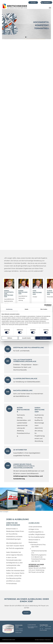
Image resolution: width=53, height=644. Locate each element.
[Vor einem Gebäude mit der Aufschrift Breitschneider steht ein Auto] (9, 499)
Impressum (42, 640)
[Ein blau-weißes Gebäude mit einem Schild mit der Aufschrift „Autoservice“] (26, 499)
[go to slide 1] (26, 37)
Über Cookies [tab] (44, 309)
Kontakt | (37, 640)
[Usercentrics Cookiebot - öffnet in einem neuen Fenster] (45, 305)
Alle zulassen (43, 338)
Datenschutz (48, 640)
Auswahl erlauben (26, 338)
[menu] (50, 8)
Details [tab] (26, 309)
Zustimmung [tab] (9, 309)
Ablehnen (10, 338)
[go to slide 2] (27, 37)
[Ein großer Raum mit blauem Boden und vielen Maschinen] (44, 499)
